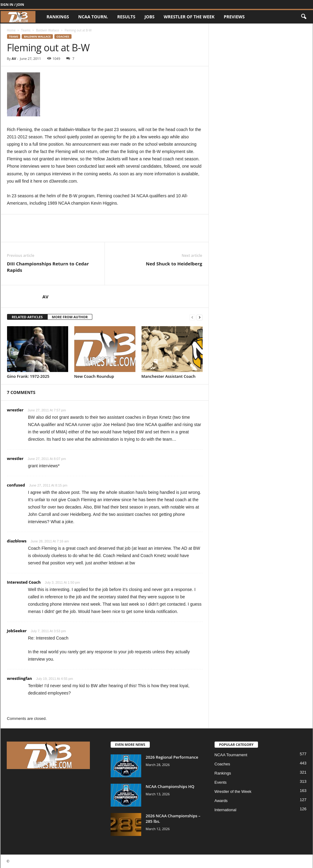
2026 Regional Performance (172, 757)
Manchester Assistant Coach (169, 376)
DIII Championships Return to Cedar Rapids (48, 267)
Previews (234, 17)
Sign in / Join (12, 4)
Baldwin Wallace (48, 30)
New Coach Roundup (94, 376)
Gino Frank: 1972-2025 (28, 376)
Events (221, 782)
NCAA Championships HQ (170, 786)
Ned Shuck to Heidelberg (174, 264)
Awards (221, 801)
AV (14, 58)
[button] (304, 17)
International (226, 810)
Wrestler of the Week (189, 17)
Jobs (150, 17)
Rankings (58, 17)
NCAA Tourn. (93, 17)
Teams (26, 30)
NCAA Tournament (231, 755)
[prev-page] (192, 317)
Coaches (63, 36)
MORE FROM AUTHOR (70, 317)
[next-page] (200, 317)
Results (126, 17)
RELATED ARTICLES (27, 317)
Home (11, 30)
